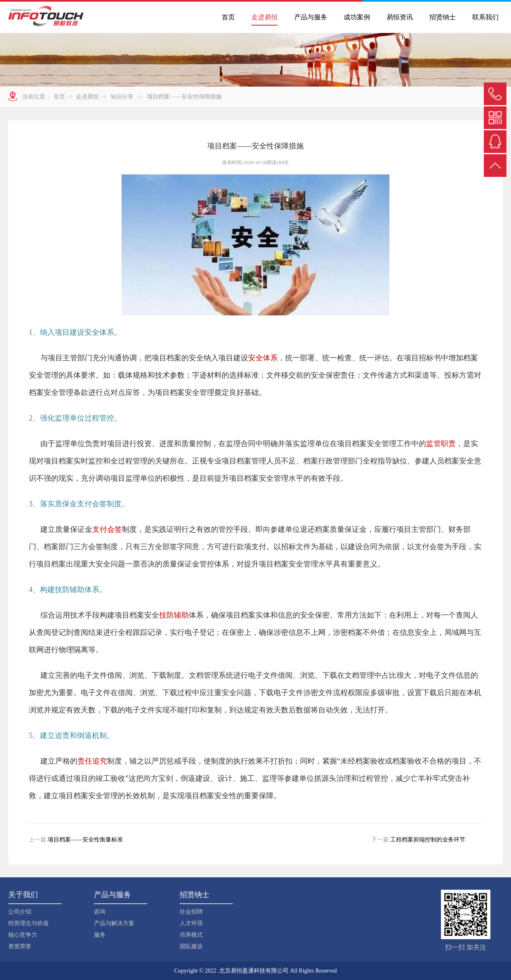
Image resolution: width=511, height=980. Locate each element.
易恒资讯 (400, 17)
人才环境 (191, 923)
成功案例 (357, 17)
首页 (228, 17)
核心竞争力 (23, 935)
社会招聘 (191, 912)
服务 (100, 935)
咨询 (100, 912)
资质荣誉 (20, 946)
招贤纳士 (443, 17)
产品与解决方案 (114, 923)
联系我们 (485, 17)
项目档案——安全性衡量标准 (85, 840)
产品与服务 (311, 17)
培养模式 (191, 935)
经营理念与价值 (28, 923)
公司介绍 (20, 912)
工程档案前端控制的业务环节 (428, 840)
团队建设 (191, 946)
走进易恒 (265, 17)
